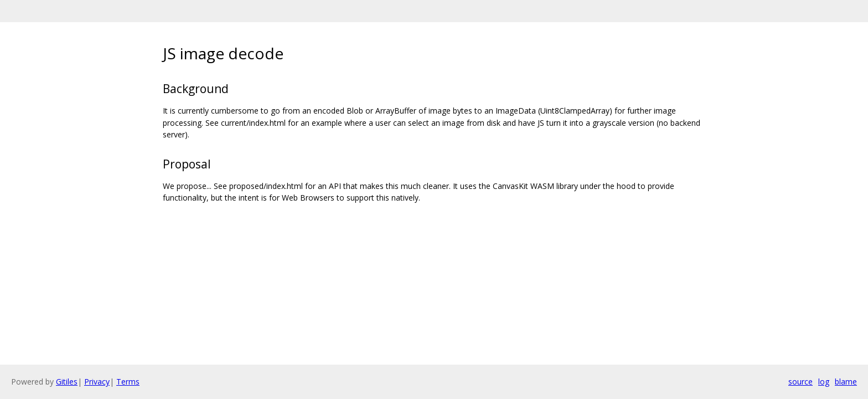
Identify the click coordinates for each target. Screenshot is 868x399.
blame (846, 382)
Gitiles (67, 382)
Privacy (97, 382)
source (800, 382)
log (824, 382)
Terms (128, 382)
